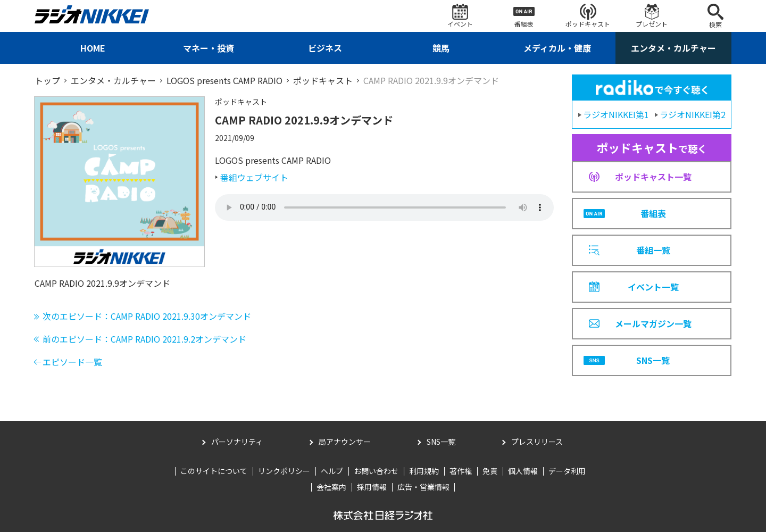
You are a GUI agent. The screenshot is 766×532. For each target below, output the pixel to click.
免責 (490, 471)
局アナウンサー (345, 442)
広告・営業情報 (423, 487)
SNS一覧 (441, 442)
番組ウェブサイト (254, 177)
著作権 (461, 471)
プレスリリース (537, 442)
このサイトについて (214, 471)
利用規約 (424, 471)
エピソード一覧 (72, 362)
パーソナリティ (237, 442)
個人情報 (523, 471)
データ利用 (567, 471)
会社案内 (331, 487)
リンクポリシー (284, 471)
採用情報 (372, 487)
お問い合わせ (376, 471)
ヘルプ (332, 471)
